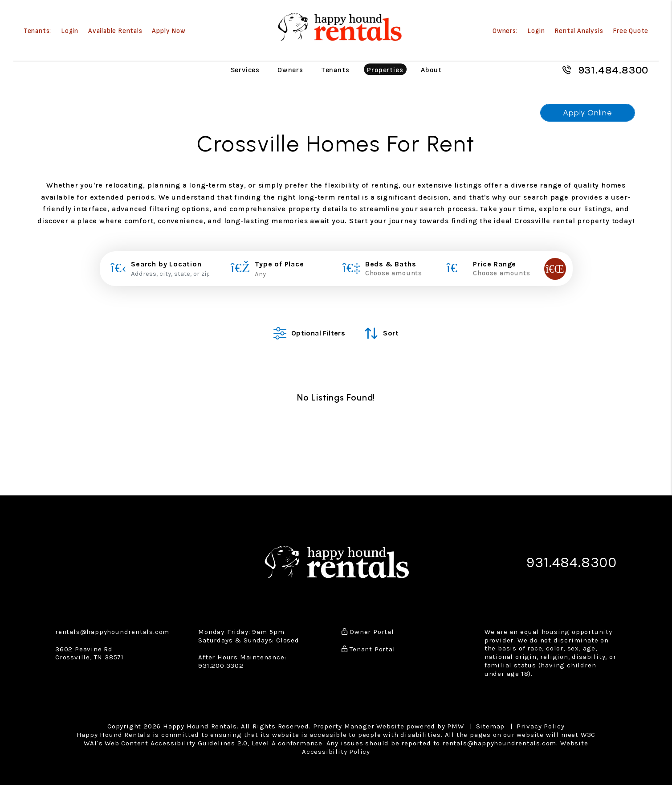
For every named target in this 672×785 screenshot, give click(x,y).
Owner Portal (368, 625)
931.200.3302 (221, 659)
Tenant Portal (369, 642)
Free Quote (631, 31)
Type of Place (279, 264)
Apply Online (588, 113)
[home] (339, 27)
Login (70, 31)
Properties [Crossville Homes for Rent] (385, 70)
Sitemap (491, 720)
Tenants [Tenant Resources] (335, 70)
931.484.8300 (613, 70)
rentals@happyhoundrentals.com (112, 625)
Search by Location (166, 264)
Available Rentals (115, 31)
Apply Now (169, 31)
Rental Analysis (579, 31)
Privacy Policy (541, 720)
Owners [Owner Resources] (290, 70)
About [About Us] (431, 70)
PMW (455, 720)
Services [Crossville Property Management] (245, 70)
